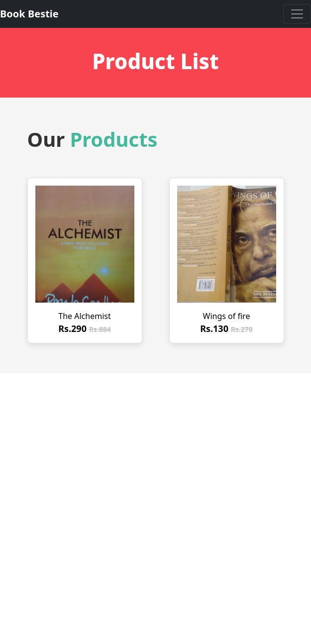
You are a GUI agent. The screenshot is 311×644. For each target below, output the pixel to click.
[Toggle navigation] (297, 14)
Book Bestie (29, 14)
